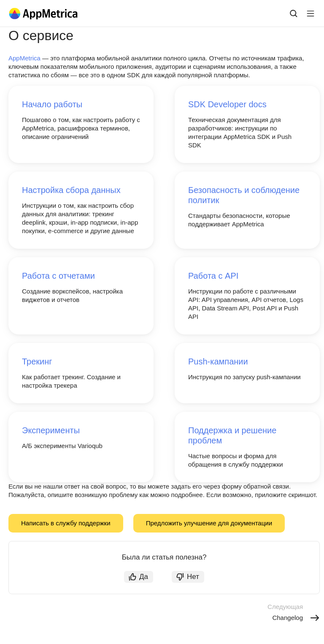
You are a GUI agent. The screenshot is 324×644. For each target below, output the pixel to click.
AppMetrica (24, 58)
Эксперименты (51, 430)
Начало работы (52, 104)
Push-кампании (218, 361)
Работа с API (213, 276)
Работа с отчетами (58, 276)
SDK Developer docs (227, 104)
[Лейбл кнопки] (310, 14)
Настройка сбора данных (71, 190)
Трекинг (37, 361)
